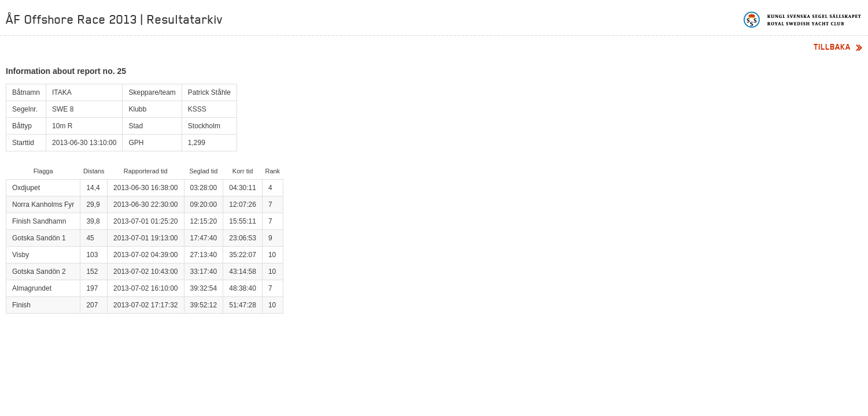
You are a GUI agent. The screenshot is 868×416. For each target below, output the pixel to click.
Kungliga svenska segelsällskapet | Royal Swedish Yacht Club (803, 20)
